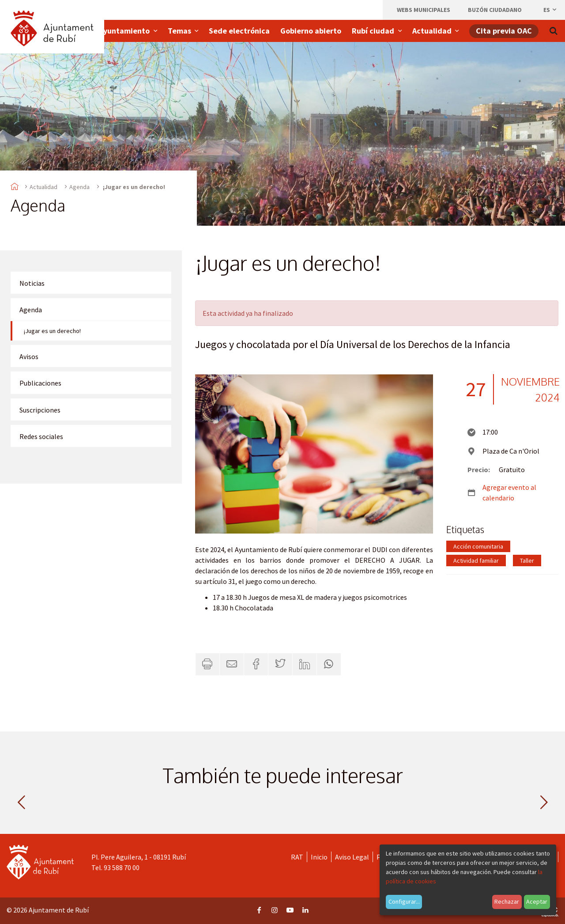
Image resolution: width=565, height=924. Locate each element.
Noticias (32, 283)
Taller (527, 560)
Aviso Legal (352, 857)
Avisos (29, 356)
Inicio (319, 857)
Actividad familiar (476, 560)
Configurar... (404, 901)
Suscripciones (40, 410)
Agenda (79, 187)
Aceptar (537, 901)
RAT (297, 857)
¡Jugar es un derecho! (52, 331)
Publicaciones (40, 383)
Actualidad (43, 187)
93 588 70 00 (122, 867)
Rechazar (507, 901)
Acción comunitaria (478, 546)
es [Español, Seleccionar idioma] (550, 10)
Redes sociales (41, 436)
